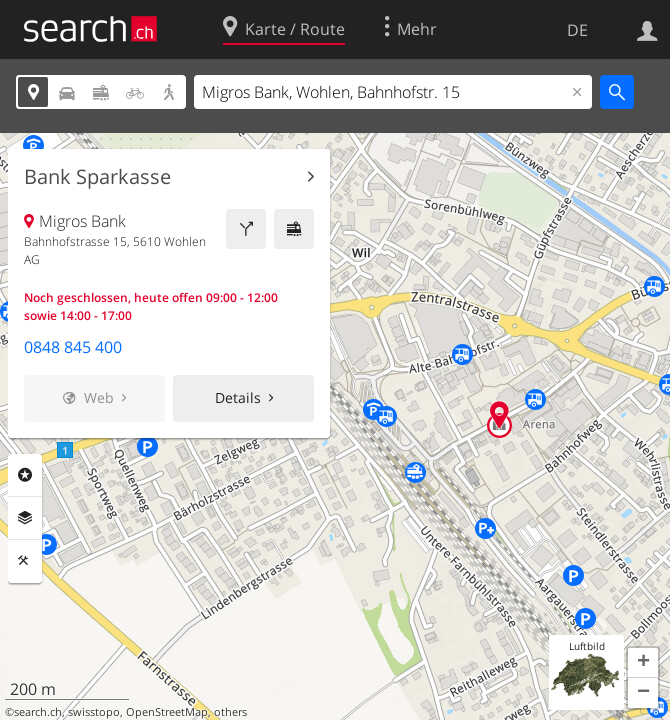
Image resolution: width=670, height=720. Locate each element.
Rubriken (25, 475)
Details (238, 397)
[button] (643, 663)
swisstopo (94, 712)
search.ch (38, 712)
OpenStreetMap (167, 712)
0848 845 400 (73, 347)
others (230, 712)
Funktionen (25, 561)
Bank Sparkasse (97, 177)
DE (577, 30)
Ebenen (25, 518)
